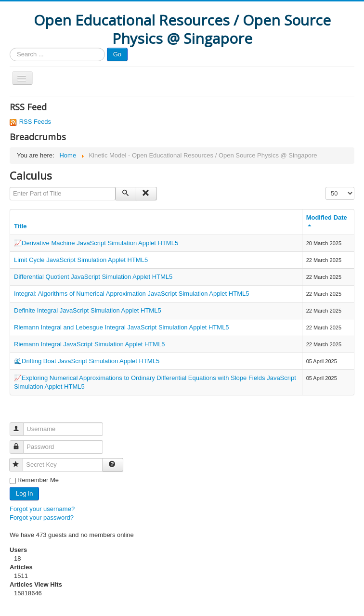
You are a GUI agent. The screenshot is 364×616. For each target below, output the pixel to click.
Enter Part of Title (10, 187)
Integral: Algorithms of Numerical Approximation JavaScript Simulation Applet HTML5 (131, 294)
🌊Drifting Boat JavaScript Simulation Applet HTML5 (87, 361)
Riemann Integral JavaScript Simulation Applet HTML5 (90, 344)
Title (20, 226)
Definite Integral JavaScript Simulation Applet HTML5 (88, 310)
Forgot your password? (42, 518)
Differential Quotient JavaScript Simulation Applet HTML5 (93, 277)
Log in (24, 493)
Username (21, 425)
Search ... (10, 48)
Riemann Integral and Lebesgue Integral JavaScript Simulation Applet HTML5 (122, 327)
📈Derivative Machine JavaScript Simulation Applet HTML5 (96, 243)
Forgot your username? (42, 509)
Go (117, 54)
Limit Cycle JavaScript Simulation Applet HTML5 (81, 260)
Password (21, 443)
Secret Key (20, 461)
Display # (326, 187)
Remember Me (38, 480)
